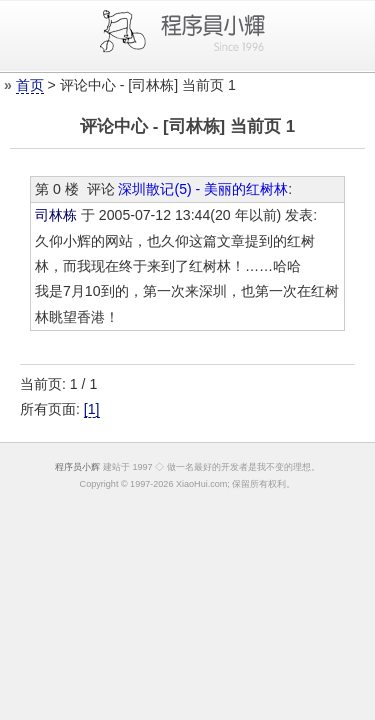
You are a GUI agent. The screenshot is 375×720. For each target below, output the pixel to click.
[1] (92, 409)
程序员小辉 (77, 467)
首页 (30, 85)
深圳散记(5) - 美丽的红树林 (203, 189)
